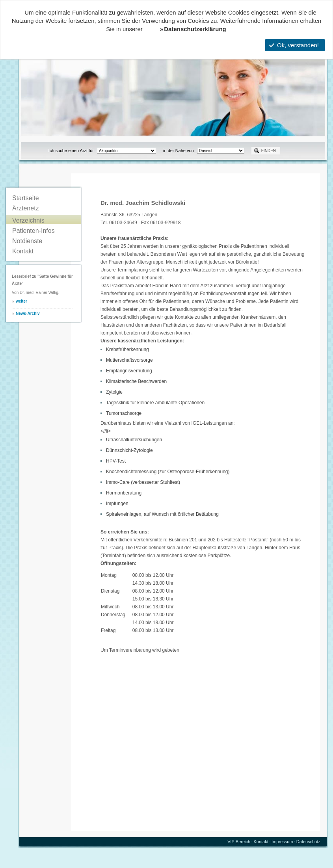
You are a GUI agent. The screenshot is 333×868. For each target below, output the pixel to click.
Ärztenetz (26, 208)
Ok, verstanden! (294, 45)
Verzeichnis (28, 220)
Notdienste (27, 241)
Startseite (26, 198)
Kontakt (23, 251)
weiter (21, 301)
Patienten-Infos (33, 231)
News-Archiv (28, 313)
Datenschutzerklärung (195, 29)
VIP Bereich (239, 842)
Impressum (282, 842)
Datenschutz (308, 842)
